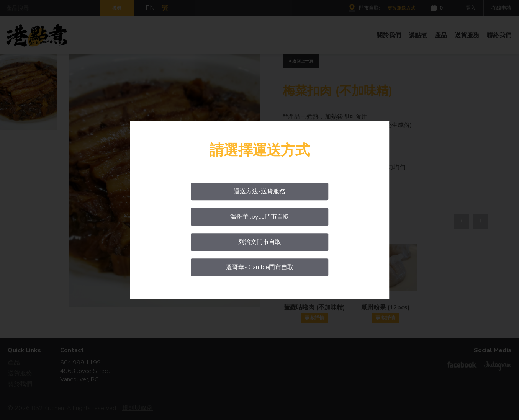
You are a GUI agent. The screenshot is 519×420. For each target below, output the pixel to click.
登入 (471, 8)
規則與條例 (138, 408)
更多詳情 (314, 318)
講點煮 (418, 35)
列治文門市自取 (260, 242)
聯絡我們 (499, 35)
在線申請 (501, 8)
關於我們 (389, 35)
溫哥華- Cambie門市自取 (260, 267)
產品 (441, 35)
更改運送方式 (401, 8)
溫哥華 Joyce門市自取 (260, 217)
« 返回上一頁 (301, 61)
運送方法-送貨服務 (259, 191)
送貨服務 (467, 35)
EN (150, 8)
